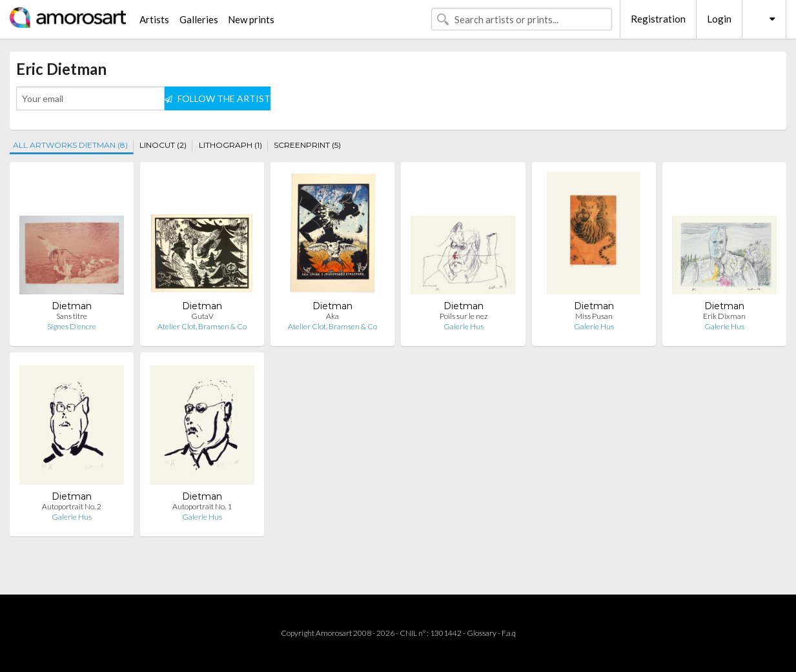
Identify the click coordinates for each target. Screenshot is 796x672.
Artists (154, 19)
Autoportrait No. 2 (72, 506)
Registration (658, 19)
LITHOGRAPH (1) (230, 145)
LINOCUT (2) (163, 145)
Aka (332, 316)
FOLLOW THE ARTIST (218, 98)
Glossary (482, 633)
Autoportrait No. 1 (202, 506)
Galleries (199, 19)
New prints (251, 19)
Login (719, 19)
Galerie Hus (464, 326)
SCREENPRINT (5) (307, 145)
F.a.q (509, 633)
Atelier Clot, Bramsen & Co (202, 326)
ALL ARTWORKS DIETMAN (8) (70, 145)
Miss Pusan (594, 316)
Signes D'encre (72, 326)
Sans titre (72, 316)
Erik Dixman (724, 316)
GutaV (202, 316)
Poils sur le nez (464, 316)
